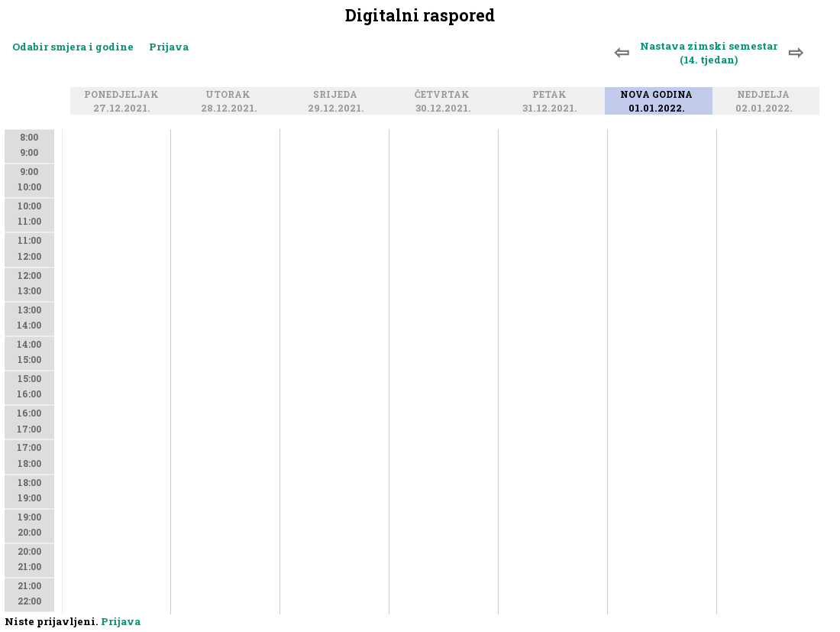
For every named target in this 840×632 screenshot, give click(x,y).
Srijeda (338, 96)
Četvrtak (444, 96)
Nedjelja (766, 96)
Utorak (230, 96)
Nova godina (659, 96)
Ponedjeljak (124, 96)
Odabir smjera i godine (73, 47)
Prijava (169, 47)
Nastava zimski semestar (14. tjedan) (709, 53)
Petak (552, 96)
